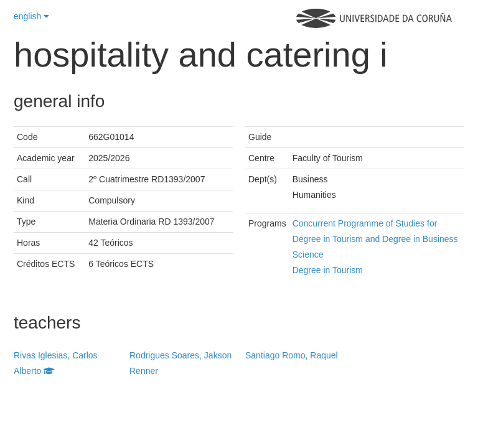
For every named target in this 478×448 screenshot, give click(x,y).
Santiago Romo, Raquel (292, 355)
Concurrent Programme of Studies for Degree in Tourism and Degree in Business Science (375, 239)
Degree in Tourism (328, 270)
